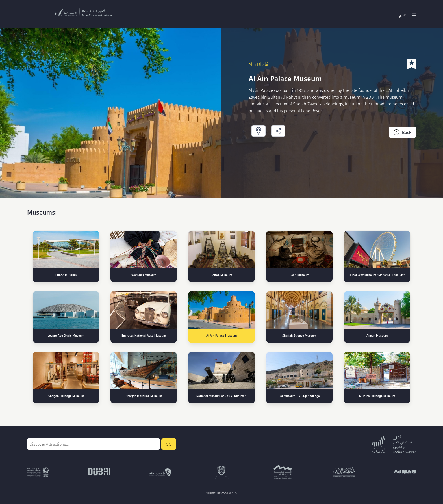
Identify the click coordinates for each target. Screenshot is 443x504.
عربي (402, 14)
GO (169, 444)
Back (402, 132)
